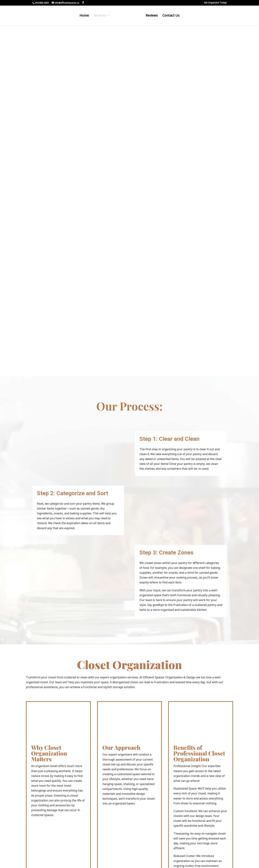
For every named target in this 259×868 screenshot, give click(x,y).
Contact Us (170, 16)
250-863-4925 (42, 3)
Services (100, 16)
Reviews (151, 16)
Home (85, 16)
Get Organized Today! (215, 3)
